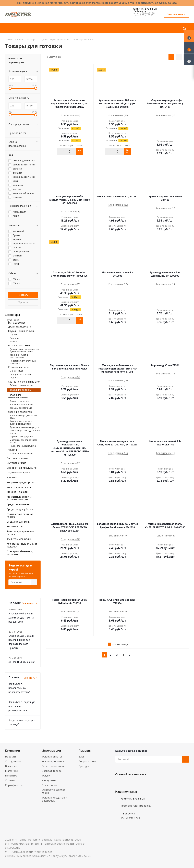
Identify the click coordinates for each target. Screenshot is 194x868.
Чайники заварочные (21, 453)
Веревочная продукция (22, 468)
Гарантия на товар (54, 766)
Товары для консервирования (18, 396)
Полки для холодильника (23, 446)
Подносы (14, 377)
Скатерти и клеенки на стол (24, 382)
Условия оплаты (52, 756)
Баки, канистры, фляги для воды (24, 417)
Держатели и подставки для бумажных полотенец (25, 350)
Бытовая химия (16, 463)
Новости (10, 756)
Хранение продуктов (20, 412)
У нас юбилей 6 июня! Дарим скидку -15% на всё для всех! (21, 618)
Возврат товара (52, 771)
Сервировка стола (19, 367)
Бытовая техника (17, 458)
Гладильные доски (18, 472)
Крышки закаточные (21, 408)
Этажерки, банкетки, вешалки (20, 553)
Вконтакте (119, 782)
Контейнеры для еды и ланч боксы (25, 432)
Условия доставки (53, 761)
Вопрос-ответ (87, 761)
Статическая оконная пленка (20, 515)
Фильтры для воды (19, 539)
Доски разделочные (20, 327)
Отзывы (10, 780)
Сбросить (23, 302)
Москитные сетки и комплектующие (19, 498)
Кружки (14, 334)
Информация (51, 751)
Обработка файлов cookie (54, 791)
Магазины (11, 771)
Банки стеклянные (20, 401)
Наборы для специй (20, 374)
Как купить (49, 780)
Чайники (13, 450)
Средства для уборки (20, 509)
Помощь (85, 751)
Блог (81, 756)
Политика (11, 775)
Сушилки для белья (19, 522)
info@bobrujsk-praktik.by (136, 806)
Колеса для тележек (19, 487)
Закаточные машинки (22, 404)
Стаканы (14, 338)
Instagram (136, 782)
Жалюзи (12, 477)
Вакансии (11, 766)
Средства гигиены (18, 504)
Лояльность (49, 785)
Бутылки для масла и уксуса (24, 427)
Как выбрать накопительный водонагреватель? (19, 688)
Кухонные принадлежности (17, 321)
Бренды (84, 766)
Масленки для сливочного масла (23, 441)
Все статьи (30, 678)
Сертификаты (14, 785)
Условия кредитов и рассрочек (54, 799)
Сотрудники (13, 761)
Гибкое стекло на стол (21, 385)
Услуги (46, 775)
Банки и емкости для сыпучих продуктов (21, 422)
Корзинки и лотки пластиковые (19, 356)
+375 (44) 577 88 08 (145, 9)
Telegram (144, 782)
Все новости (29, 603)
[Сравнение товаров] (189, 59)
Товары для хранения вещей (20, 533)
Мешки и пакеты (17, 492)
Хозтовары (12, 315)
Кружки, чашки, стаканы (22, 331)
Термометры (15, 526)
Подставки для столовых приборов (23, 362)
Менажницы (16, 371)
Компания (12, 751)
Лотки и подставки (19, 345)
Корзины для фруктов (21, 436)
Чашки (13, 341)
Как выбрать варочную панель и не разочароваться (22, 706)
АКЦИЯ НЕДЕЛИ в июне (22, 662)
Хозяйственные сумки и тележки (22, 545)
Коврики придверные (21, 482)
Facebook (127, 782)
